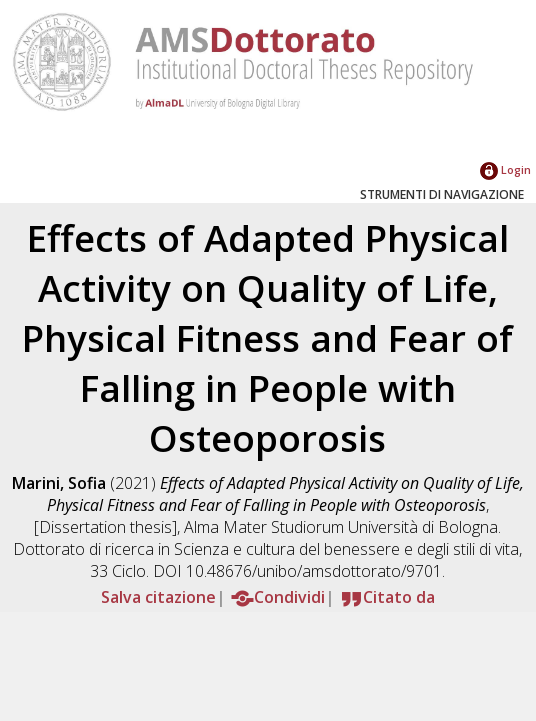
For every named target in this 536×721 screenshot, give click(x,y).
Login (505, 169)
